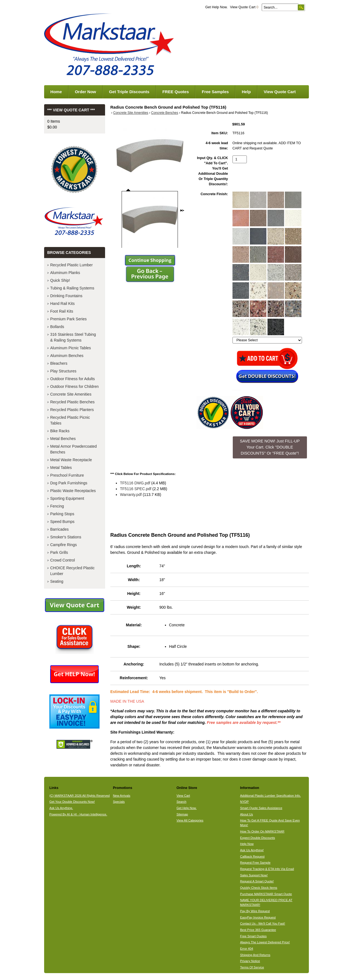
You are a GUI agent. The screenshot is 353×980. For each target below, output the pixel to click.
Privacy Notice (250, 961)
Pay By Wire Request (255, 911)
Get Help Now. (216, 7)
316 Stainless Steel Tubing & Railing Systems (73, 337)
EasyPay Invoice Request (258, 917)
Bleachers (59, 363)
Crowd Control (62, 560)
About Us (247, 814)
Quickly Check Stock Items (259, 888)
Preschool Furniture (67, 475)
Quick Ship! (60, 280)
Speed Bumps (62, 522)
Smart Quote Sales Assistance (261, 808)
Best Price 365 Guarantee (258, 930)
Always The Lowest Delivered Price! (265, 942)
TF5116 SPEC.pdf (136, 489)
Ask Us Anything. (61, 808)
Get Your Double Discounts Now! (72, 802)
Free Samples (215, 92)
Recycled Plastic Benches (72, 402)
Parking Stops (62, 514)
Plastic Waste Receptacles (73, 491)
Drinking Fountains (66, 296)
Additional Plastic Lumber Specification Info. (271, 796)
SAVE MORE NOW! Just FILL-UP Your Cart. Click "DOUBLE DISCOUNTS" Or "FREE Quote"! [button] (270, 447)
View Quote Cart (244, 7)
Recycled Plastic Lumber (71, 265)
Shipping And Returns (255, 955)
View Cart (183, 796)
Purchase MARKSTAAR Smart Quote (266, 894)
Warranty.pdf (131, 495)
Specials (119, 802)
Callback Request (252, 857)
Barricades (59, 529)
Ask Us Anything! (252, 850)
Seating (57, 581)
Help (246, 92)
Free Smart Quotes (253, 936)
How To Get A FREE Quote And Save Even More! (270, 823)
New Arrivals (121, 796)
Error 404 (247, 949)
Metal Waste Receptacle (71, 460)
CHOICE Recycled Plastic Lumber (72, 571)
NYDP (244, 802)
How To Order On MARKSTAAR (262, 831)
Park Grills (59, 552)
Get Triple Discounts (129, 92)
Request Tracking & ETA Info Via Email (267, 869)
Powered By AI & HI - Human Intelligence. (78, 814)
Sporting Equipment (67, 498)
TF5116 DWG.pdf (135, 483)
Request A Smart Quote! (257, 881)
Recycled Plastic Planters (72, 410)
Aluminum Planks (65, 273)
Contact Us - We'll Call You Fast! (263, 923)
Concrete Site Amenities (131, 113)
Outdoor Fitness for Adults (73, 379)
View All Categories (190, 820)
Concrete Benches (165, 113)
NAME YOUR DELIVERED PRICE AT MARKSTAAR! (266, 902)
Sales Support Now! (254, 875)
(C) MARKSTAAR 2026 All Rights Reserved (80, 796)
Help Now (247, 844)
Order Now (85, 92)
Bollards (57, 327)
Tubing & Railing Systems (72, 288)
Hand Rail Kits (62, 304)
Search (181, 802)
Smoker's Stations (66, 537)
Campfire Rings (63, 545)
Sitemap (182, 814)
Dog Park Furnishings (69, 483)
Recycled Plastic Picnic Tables (70, 420)
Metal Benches (63, 439)
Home (56, 92)
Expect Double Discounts (258, 838)
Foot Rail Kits (62, 311)
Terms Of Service (252, 967)
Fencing (57, 506)
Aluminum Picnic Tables (71, 348)
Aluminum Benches (67, 356)
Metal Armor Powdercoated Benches (73, 449)
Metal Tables (61, 468)
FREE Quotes (176, 92)
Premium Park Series (68, 319)
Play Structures (63, 371)
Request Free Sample (255, 863)
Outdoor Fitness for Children (74, 386)
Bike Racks (60, 431)
